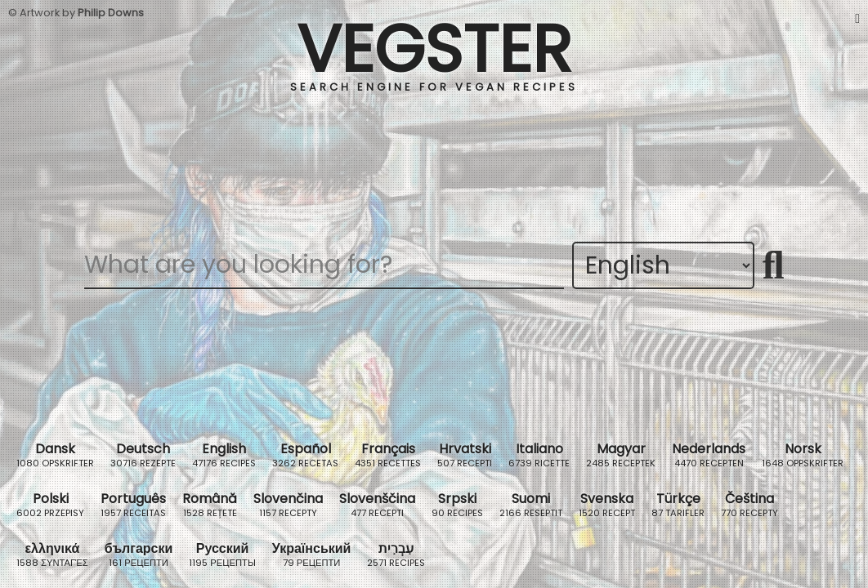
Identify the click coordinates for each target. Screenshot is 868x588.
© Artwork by (76, 13)
